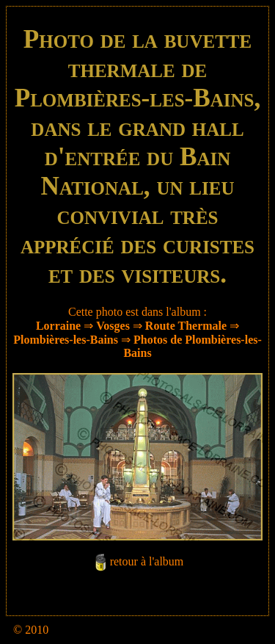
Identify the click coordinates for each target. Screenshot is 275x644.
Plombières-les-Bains (66, 340)
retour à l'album (147, 561)
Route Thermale (186, 326)
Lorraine (58, 326)
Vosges (113, 326)
